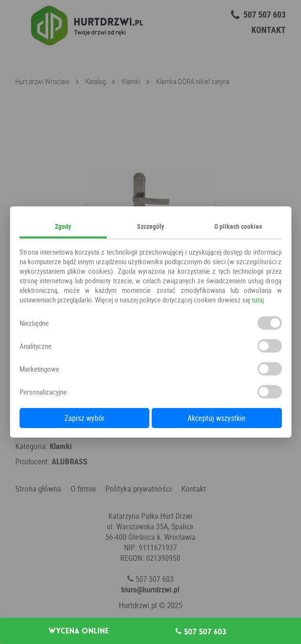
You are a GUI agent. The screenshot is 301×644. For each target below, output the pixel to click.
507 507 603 (201, 632)
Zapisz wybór (84, 418)
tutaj (258, 300)
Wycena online (79, 631)
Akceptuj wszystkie (217, 418)
